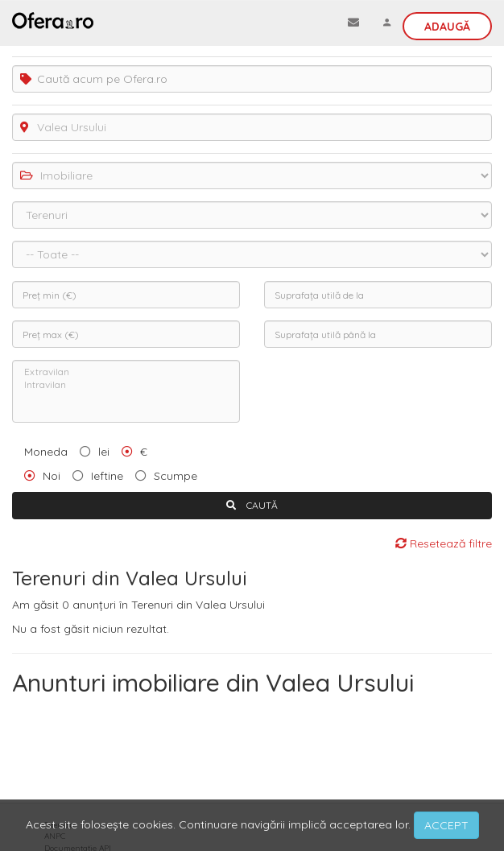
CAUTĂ (252, 505)
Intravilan (126, 385)
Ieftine (107, 476)
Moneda (46, 452)
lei (104, 452)
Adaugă (447, 27)
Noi (52, 476)
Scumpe (176, 476)
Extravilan (126, 372)
